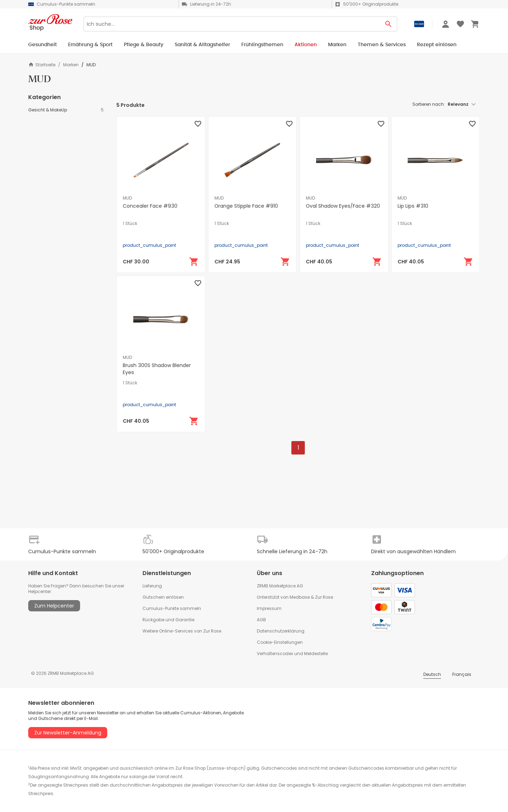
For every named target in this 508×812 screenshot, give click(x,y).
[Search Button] (389, 24)
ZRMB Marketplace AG (280, 586)
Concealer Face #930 (150, 206)
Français (462, 674)
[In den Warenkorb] (194, 262)
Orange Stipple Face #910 (246, 206)
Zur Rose (324, 597)
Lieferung (152, 586)
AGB (261, 620)
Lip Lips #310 (413, 206)
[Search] (232, 24)
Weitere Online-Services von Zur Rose (182, 631)
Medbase (300, 597)
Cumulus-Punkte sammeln (172, 608)
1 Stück (130, 224)
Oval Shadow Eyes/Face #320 (343, 206)
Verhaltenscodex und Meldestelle (292, 654)
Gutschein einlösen (163, 597)
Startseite (42, 65)
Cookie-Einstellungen (280, 642)
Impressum (269, 608)
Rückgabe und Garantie (168, 620)
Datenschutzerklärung (281, 631)
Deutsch (432, 674)
